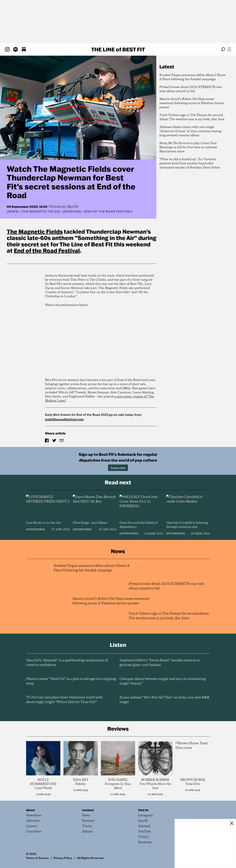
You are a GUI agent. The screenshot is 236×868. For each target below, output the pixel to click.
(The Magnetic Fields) (41, 212)
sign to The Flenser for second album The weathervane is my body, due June (192, 117)
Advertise (33, 821)
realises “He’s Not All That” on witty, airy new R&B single (164, 700)
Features (88, 821)
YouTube (144, 832)
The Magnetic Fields (35, 231)
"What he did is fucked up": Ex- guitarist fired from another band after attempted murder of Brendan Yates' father (190, 163)
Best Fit (73, 207)
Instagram (146, 815)
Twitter (143, 837)
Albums (88, 832)
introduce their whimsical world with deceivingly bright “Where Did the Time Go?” (64, 700)
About (30, 810)
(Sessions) (72, 212)
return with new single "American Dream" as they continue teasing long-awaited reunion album (190, 131)
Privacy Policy (63, 858)
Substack (144, 826)
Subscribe (118, 468)
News (13, 211)
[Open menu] (229, 49)
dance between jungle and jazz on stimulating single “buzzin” (163, 681)
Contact (32, 826)
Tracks (87, 826)
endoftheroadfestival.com (64, 419)
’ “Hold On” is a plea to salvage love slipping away (71, 681)
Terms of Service (37, 858)
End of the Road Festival (47, 250)
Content (88, 810)
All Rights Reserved (90, 858)
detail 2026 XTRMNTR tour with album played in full (191, 89)
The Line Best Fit (118, 49)
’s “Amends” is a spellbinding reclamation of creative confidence (67, 663)
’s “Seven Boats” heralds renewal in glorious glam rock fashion (160, 663)
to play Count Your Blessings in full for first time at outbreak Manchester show (188, 147)
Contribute (34, 832)
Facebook (145, 842)
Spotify (143, 821)
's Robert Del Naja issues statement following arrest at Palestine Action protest (192, 103)
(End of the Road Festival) (108, 212)
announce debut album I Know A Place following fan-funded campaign (192, 77)
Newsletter (34, 815)
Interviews (36, 529)
